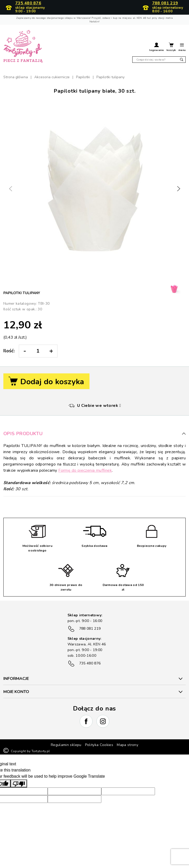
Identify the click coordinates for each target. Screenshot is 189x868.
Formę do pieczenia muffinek (85, 470)
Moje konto (16, 692)
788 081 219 (165, 3)
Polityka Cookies (99, 745)
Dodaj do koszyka (46, 382)
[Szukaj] (159, 60)
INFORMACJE (16, 679)
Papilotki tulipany (22, 293)
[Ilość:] (38, 351)
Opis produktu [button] (94, 434)
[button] (157, 48)
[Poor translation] (19, 783)
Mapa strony (128, 745)
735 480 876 (28, 3)
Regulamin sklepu (66, 745)
